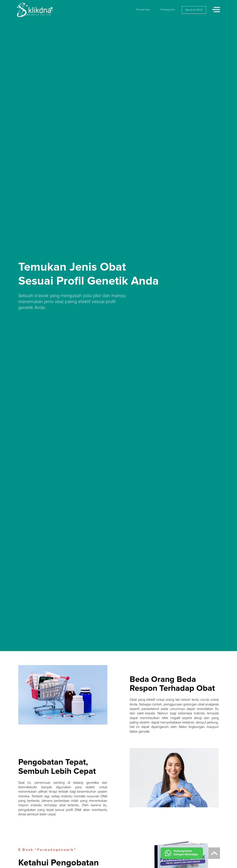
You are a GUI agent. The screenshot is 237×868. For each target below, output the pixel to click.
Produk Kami (143, 10)
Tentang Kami (168, 10)
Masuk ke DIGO (194, 10)
